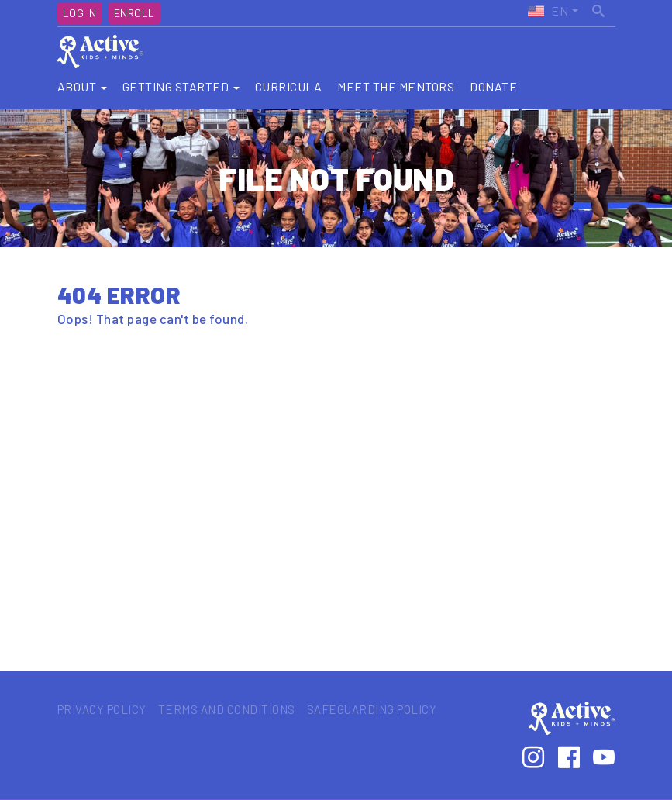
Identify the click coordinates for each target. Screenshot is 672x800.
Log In (80, 13)
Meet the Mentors (396, 86)
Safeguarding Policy (372, 709)
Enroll (134, 13)
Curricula (289, 86)
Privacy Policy (102, 709)
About (82, 86)
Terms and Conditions (227, 709)
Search (600, 9)
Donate (493, 86)
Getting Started (181, 86)
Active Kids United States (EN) (547, 11)
